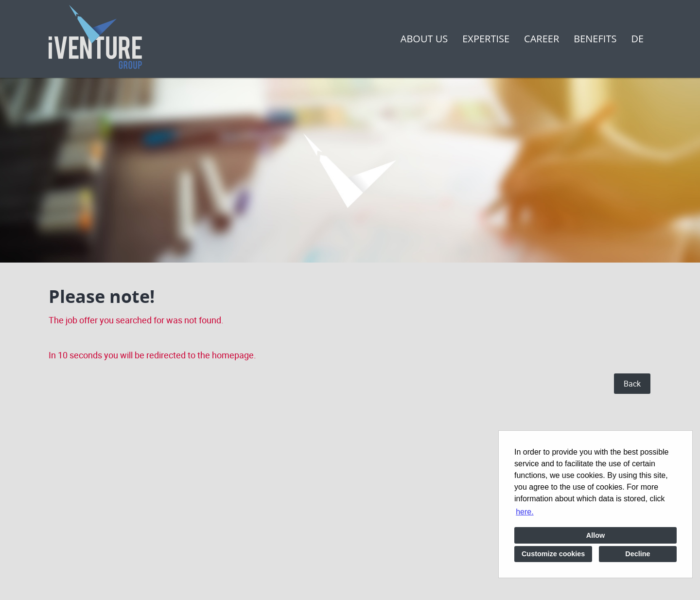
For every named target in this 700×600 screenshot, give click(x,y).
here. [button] (525, 512)
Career (542, 39)
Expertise (486, 39)
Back (632, 384)
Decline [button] (638, 554)
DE (637, 39)
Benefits (595, 39)
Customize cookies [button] (553, 554)
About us (424, 39)
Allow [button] (595, 535)
